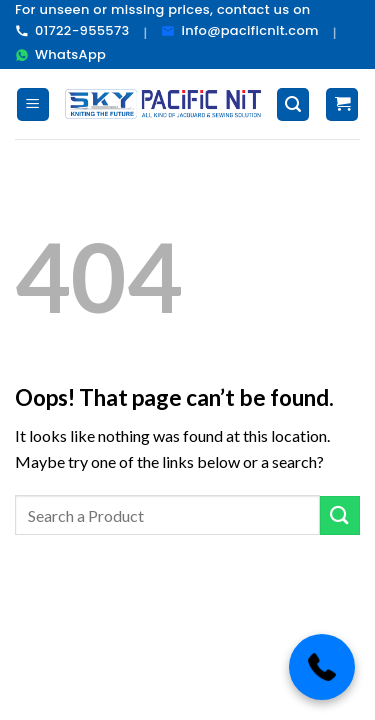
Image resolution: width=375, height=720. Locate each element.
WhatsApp (60, 54)
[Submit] (340, 515)
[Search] (293, 104)
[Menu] (33, 104)
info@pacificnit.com (239, 30)
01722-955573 (72, 30)
